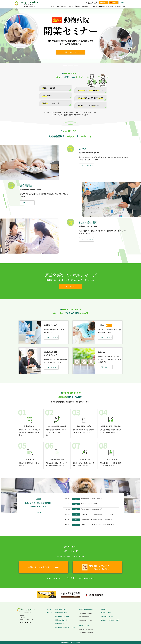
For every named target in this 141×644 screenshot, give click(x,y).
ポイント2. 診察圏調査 (84, 617)
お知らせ (49, 613)
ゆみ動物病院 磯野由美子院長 (86, 629)
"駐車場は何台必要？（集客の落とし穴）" (92, 509)
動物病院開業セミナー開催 (88, 6)
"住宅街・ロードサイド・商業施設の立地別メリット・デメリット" (98, 514)
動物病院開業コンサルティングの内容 (65, 627)
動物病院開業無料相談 (74, 6)
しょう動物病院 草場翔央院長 (86, 633)
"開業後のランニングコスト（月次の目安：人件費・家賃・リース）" (98, 524)
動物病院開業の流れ (62, 6)
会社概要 (103, 609)
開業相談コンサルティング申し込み (110, 620)
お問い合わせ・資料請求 (107, 616)
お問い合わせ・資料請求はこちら (44, 567)
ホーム (53, 6)
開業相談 (113, 3)
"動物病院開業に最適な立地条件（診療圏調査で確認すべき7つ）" (97, 519)
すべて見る (38, 513)
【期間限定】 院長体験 (61, 620)
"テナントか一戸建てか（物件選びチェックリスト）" (94, 504)
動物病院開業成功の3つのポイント (105, 6)
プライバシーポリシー (106, 613)
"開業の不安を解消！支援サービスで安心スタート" (94, 499)
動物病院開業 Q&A (60, 624)
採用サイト (123, 3)
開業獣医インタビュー (121, 6)
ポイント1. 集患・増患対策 (85, 613)
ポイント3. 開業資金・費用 (85, 620)
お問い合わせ (103, 3)
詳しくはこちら (87, 166)
